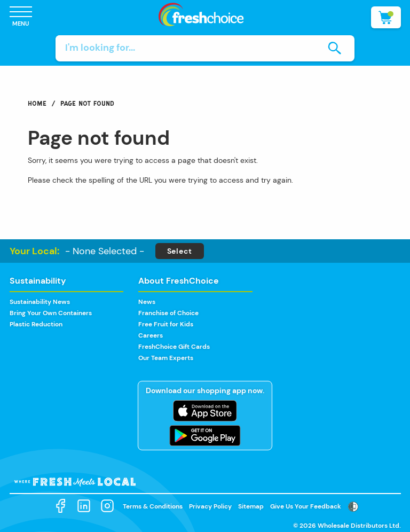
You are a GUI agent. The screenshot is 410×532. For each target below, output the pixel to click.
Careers (151, 335)
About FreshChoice (179, 281)
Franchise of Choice (168, 313)
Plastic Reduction (36, 324)
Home (37, 103)
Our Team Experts (166, 358)
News (147, 302)
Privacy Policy (210, 506)
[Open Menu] (21, 17)
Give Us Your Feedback (306, 506)
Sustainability (38, 281)
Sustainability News (40, 302)
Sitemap (251, 506)
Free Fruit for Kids (166, 324)
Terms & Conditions (153, 506)
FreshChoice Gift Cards (174, 347)
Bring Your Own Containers (51, 313)
